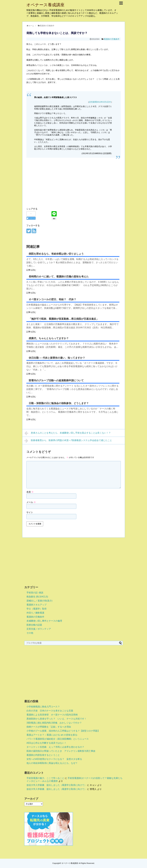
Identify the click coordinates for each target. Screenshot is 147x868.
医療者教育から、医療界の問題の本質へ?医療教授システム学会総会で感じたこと (68, 441)
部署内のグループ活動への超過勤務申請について (56, 380)
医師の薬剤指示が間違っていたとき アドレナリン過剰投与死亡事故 (61, 751)
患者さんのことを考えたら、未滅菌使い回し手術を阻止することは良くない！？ (68, 433)
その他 (30, 633)
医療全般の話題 (34, 625)
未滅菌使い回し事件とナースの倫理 (44, 621)
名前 (30, 492)
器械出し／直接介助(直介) (39, 601)
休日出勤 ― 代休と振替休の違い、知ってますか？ (57, 358)
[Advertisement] (74, 186)
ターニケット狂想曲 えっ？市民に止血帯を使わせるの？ (55, 747)
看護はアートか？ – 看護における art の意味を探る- (52, 735)
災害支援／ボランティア (39, 629)
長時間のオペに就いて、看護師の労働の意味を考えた (59, 277)
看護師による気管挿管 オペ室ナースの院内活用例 (52, 715)
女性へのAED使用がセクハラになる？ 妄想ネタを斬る (54, 759)
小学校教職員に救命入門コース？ (43, 707)
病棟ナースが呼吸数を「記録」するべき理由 (49, 727)
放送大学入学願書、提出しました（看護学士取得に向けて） (56, 785)
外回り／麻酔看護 (35, 613)
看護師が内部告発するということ (43, 755)
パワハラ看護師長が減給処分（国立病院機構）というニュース (58, 739)
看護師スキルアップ (37, 605)
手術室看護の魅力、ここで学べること (45, 778)
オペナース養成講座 (45, 5)
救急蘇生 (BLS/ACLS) (37, 597)
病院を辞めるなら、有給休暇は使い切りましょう (56, 254)
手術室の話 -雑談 (35, 593)
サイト (30, 512)
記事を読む (31, 270)
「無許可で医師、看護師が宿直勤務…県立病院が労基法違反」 (64, 319)
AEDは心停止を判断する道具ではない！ (47, 743)
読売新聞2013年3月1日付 (100, 102)
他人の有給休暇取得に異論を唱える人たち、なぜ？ (52, 763)
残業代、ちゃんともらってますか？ (49, 338)
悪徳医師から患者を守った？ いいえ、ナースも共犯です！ (56, 719)
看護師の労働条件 (112, 39)
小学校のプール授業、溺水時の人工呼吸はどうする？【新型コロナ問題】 (63, 731)
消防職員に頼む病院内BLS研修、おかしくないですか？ (54, 723)
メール (31, 502)
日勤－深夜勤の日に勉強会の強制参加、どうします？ (59, 403)
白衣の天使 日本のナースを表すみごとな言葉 (50, 711)
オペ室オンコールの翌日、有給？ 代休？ (52, 299)
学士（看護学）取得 (37, 609)
